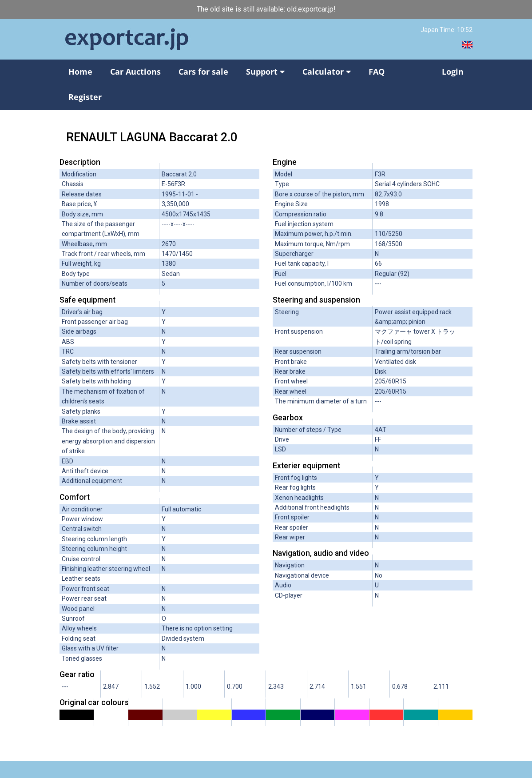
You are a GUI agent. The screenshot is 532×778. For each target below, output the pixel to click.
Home (80, 72)
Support (265, 72)
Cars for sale (203, 72)
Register (85, 97)
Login (453, 72)
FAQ (377, 72)
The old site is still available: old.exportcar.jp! (266, 9)
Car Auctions (135, 72)
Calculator (327, 72)
